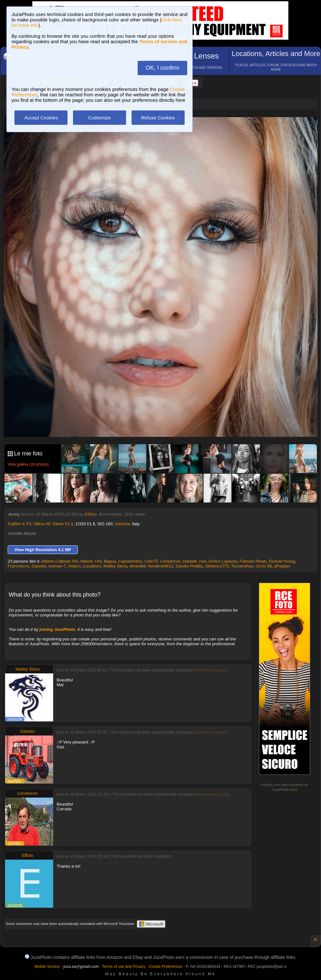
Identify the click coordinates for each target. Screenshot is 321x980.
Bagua (110, 561)
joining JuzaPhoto (57, 629)
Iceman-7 (57, 566)
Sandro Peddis (189, 566)
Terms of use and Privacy (124, 967)
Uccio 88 (264, 566)
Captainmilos (130, 561)
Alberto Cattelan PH (59, 561)
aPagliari (282, 566)
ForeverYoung (282, 561)
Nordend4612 (160, 566)
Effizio (91, 514)
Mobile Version (47, 967)
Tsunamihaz (242, 566)
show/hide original (210, 670)
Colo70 (151, 561)
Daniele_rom (195, 561)
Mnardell (138, 566)
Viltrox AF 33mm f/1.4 (53, 524)
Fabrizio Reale (253, 561)
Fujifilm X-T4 (19, 524)
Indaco (74, 566)
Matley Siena (115, 566)
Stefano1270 (217, 566)
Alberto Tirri (91, 561)
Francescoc (18, 566)
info (293, 790)
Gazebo (39, 566)
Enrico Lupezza (223, 561)
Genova (122, 524)
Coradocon (170, 561)
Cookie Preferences (166, 967)
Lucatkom (92, 566)
